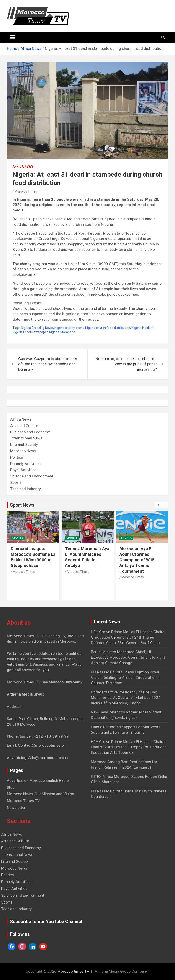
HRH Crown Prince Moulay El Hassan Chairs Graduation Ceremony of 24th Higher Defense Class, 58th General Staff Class (128, 637)
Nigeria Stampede (62, 332)
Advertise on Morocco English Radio (38, 780)
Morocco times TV (73, 971)
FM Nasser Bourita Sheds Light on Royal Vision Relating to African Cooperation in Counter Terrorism (126, 678)
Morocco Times (26, 191)
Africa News (23, 166)
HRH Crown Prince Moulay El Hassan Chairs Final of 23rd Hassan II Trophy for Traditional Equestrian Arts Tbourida (129, 747)
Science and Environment (32, 476)
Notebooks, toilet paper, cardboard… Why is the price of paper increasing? (126, 364)
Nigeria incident (143, 328)
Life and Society (24, 444)
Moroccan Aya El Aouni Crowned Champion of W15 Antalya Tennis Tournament (137, 560)
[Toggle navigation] (13, 37)
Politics (17, 457)
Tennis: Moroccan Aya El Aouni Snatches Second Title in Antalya (87, 557)
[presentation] (158, 505)
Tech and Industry (26, 489)
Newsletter (16, 807)
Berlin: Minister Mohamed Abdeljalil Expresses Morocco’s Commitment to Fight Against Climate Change (128, 657)
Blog (11, 787)
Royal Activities (23, 470)
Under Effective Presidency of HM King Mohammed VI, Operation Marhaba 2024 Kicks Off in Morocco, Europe (126, 698)
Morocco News (23, 451)
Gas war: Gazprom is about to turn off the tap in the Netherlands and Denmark (48, 364)
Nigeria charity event (69, 328)
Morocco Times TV (23, 801)
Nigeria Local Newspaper (30, 332)
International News (26, 438)
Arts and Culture (24, 426)
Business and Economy (30, 432)
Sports (16, 482)
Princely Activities (25, 464)
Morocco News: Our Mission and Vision (40, 794)
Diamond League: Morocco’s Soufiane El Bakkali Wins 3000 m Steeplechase (33, 557)
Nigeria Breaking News (37, 328)
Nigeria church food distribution (108, 328)
